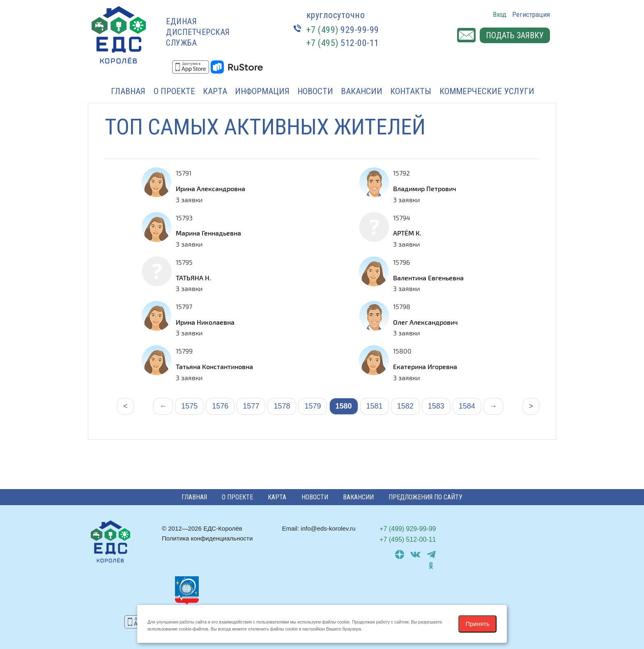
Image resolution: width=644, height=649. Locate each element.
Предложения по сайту (425, 497)
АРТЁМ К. (407, 233)
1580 (344, 406)
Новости (315, 91)
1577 (251, 406)
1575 (189, 406)
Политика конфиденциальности (207, 538)
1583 (436, 406)
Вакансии (362, 91)
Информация (262, 91)
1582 (405, 406)
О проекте (174, 91)
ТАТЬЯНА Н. (193, 278)
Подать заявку (515, 35)
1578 (282, 406)
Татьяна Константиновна (214, 366)
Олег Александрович (425, 322)
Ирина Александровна (210, 188)
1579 (313, 406)
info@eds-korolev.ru (328, 528)
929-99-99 (343, 30)
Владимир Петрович (425, 188)
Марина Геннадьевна (208, 233)
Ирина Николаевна (205, 322)
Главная (128, 91)
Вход (500, 14)
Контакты (411, 91)
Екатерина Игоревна (425, 366)
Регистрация (531, 14)
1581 (375, 406)
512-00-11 (343, 43)
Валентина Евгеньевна (428, 278)
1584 (467, 406)
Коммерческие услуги (487, 91)
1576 (220, 406)
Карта (215, 91)
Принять (477, 624)
